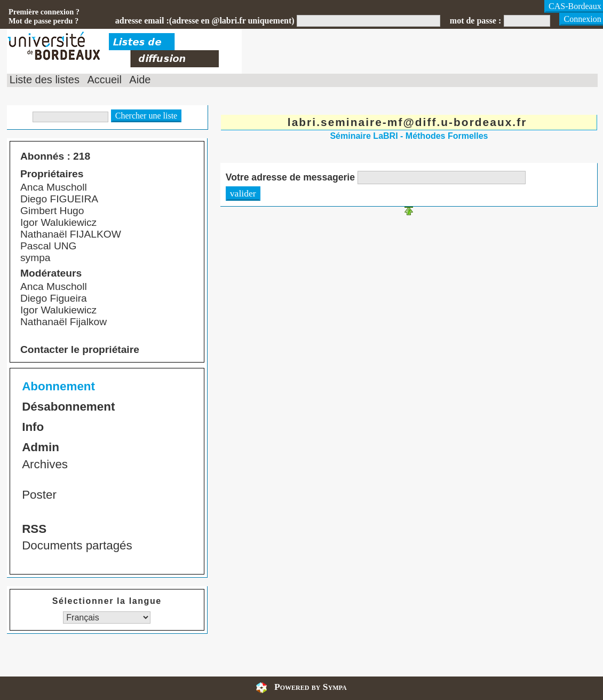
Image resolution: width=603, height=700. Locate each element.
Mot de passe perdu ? (43, 21)
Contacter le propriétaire (80, 349)
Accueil (104, 80)
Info (33, 427)
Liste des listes (45, 80)
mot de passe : (475, 21)
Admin (41, 447)
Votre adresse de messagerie (290, 177)
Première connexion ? (44, 12)
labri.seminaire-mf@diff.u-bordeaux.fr (407, 122)
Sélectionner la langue (107, 601)
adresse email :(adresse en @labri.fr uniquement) (205, 21)
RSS (34, 529)
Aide (140, 80)
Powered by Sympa (311, 687)
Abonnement (58, 386)
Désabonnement (68, 407)
